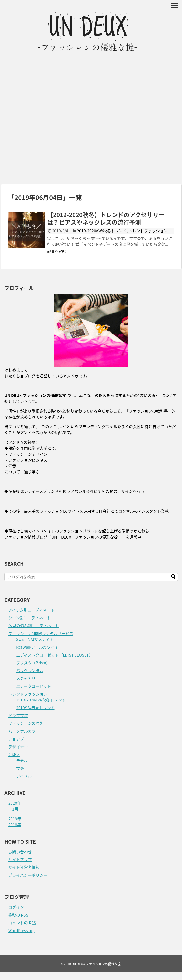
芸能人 (14, 754)
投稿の (18, 915)
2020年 (15, 803)
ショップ (16, 739)
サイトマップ (20, 859)
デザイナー (18, 747)
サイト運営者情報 (24, 867)
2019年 (15, 819)
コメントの (22, 923)
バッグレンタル (30, 670)
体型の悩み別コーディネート (34, 626)
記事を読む (57, 251)
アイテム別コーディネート (32, 610)
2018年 (15, 824)
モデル (22, 760)
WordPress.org (21, 930)
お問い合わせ (20, 852)
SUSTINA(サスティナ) (35, 639)
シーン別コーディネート (30, 618)
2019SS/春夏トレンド (35, 708)
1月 (15, 809)
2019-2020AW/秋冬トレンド (102, 231)
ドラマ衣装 (18, 715)
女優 (20, 768)
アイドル (24, 776)
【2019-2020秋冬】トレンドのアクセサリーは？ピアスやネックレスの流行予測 (106, 218)
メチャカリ (26, 678)
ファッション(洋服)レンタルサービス (41, 633)
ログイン (16, 907)
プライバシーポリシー (28, 875)
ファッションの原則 (26, 723)
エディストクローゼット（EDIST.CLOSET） (54, 655)
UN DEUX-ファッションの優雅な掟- (97, 964)
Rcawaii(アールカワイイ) (38, 647)
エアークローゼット (34, 686)
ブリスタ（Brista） (33, 663)
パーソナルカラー (24, 731)
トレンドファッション (148, 231)
